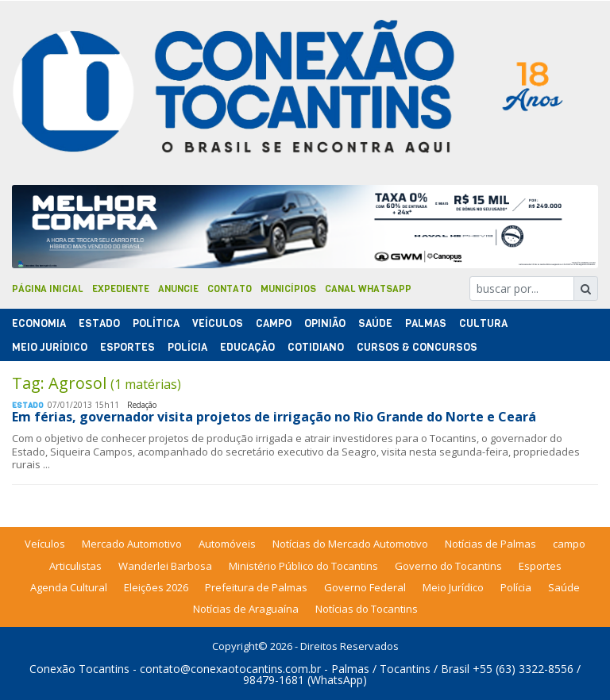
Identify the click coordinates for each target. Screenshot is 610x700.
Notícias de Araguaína (246, 609)
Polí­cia (187, 347)
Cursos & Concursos (417, 347)
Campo (274, 323)
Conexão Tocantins (79, 669)
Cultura (483, 323)
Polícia (516, 587)
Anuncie (178, 289)
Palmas (426, 323)
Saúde (375, 323)
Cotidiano (316, 347)
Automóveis (227, 544)
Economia (39, 323)
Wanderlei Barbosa (165, 566)
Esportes (127, 347)
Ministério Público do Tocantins (303, 566)
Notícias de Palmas (490, 544)
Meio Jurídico (50, 347)
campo (569, 544)
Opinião (325, 323)
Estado (99, 323)
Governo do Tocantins (448, 566)
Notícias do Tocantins (367, 609)
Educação (247, 347)
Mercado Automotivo (132, 544)
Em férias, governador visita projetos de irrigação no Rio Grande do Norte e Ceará (274, 417)
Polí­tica (156, 323)
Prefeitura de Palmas (256, 587)
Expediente (121, 289)
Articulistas (75, 566)
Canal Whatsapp (368, 289)
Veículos (218, 323)
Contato (230, 289)
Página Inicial (48, 289)
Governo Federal (365, 587)
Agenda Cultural (69, 587)
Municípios (288, 289)
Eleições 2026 (156, 587)
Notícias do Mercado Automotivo (350, 544)
